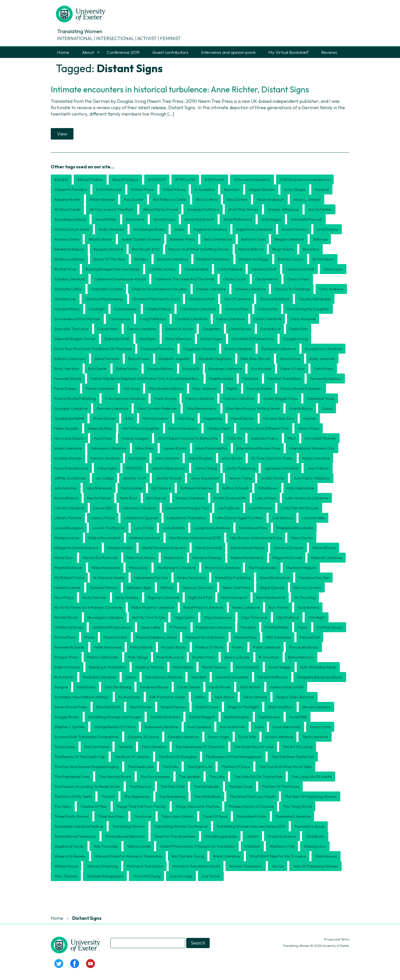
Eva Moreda (261, 369)
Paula (90, 637)
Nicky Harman (95, 597)
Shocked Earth (108, 707)
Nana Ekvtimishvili (275, 578)
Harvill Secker (243, 418)
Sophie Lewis (269, 717)
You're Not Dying (146, 876)
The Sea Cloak (241, 786)
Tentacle (125, 747)
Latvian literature (69, 508)
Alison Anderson (270, 199)
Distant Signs (211, 339)
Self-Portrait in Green (167, 697)
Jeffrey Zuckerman (70, 478)
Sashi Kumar (250, 687)
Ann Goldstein (320, 209)
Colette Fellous (159, 309)
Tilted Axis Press (111, 816)
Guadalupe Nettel (69, 418)
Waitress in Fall (282, 846)
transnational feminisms (75, 836)
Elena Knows (139, 359)
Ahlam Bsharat (102, 199)
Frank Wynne (165, 398)
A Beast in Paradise (71, 189)
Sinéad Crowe (207, 707)
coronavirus (120, 319)
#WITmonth (215, 179)
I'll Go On (234, 438)
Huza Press (103, 438)
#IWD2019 (157, 179)
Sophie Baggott (202, 717)
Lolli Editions (283, 518)
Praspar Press (66, 657)
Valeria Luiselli (139, 846)
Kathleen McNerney (197, 488)
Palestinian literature (214, 627)
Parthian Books (330, 627)
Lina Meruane (260, 508)
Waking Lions (315, 846)
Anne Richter (106, 219)
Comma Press (237, 309)
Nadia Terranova (191, 578)
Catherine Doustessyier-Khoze (120, 279)
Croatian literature (191, 319)
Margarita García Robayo (76, 548)
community (268, 309)
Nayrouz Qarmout (198, 587)
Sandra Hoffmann (273, 677)
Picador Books (174, 647)
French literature (199, 398)
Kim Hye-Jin (156, 498)
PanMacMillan (277, 627)
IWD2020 (134, 468)
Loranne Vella (313, 518)
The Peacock (140, 786)
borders (141, 259)
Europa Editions (160, 369)
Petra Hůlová (141, 647)
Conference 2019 (123, 52)
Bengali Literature (108, 249)
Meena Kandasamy (247, 558)
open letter (151, 627)
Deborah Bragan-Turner (75, 339)
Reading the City (149, 667)
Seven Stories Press (71, 707)
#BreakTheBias (90, 179)
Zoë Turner (211, 876)
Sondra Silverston (165, 717)
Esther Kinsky (127, 369)
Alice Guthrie (207, 199)
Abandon (232, 189)
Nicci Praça (64, 597)
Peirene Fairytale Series (205, 637)
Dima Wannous (178, 339)
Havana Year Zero (279, 418)
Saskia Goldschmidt (287, 687)
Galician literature (239, 398)
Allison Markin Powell (160, 209)
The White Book (207, 796)
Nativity (167, 587)
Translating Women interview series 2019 (251, 826)
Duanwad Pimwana (157, 349)
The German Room (115, 777)
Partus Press (65, 637)
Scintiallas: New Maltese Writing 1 (82, 697)
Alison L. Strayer (307, 199)
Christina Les (65, 299)
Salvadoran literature (164, 677)
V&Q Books (315, 836)
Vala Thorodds (105, 846)
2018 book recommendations (305, 179)
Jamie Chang (206, 468)
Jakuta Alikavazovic (169, 468)
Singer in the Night (243, 707)
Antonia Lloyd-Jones (72, 229)
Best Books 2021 (146, 249)
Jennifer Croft (134, 478)
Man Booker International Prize (256, 538)
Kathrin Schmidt (235, 488)
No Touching (305, 597)
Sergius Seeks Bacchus (295, 697)
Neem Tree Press (237, 587)
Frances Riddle (259, 388)
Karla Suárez (132, 488)
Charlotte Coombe (107, 289)
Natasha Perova (104, 587)
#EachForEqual (125, 179)
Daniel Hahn (108, 329)
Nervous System (307, 587)
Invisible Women (68, 458)
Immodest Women (320, 438)
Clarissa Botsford (274, 299)
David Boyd (270, 329)
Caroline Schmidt (300, 269)
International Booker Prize (258, 448)
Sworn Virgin (218, 737)
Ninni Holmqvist (234, 597)
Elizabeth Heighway (215, 359)
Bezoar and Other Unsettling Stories (199, 249)
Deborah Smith (117, 339)
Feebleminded (221, 379)
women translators (246, 866)
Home (63, 52)
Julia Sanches (66, 488)
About (88, 52)
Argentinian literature (254, 229)
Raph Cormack (67, 667)
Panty (303, 627)
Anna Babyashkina (70, 219)
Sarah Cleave (189, 687)
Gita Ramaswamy (202, 408)
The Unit (108, 796)
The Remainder (207, 786)
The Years (63, 806)
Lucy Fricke (144, 528)
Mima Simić (139, 568)
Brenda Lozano (291, 259)
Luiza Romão (174, 528)
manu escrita (302, 538)
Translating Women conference (181, 826)
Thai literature (154, 747)
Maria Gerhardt (208, 548)
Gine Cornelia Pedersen (157, 408)
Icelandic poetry (265, 438)
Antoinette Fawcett (306, 219)
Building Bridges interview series (112, 269)
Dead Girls (299, 329)
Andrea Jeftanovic (283, 209)
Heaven (310, 418)
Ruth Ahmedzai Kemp (318, 667)
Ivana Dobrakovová (71, 468)
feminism (250, 379)
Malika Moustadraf (104, 538)
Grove (327, 408)
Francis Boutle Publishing (75, 398)
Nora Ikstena (308, 607)
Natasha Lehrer (67, 587)
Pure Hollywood (170, 657)
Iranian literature (105, 458)
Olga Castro (184, 617)
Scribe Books (129, 697)
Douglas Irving (295, 339)
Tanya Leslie (65, 747)
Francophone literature (125, 398)
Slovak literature (316, 707)
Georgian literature (71, 408)
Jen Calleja (104, 478)
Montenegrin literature (176, 568)
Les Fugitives (229, 508)
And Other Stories (243, 209)
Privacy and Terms (337, 939)
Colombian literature (198, 309)
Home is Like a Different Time (264, 428)
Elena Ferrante (107, 359)
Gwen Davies (104, 418)
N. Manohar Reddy (109, 578)
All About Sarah (67, 209)
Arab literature (111, 229)
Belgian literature (289, 239)
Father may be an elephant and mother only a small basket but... (145, 379)
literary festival (68, 518)
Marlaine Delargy (207, 558)
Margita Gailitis (120, 548)
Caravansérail (197, 269)
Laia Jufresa (266, 498)
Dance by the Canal (71, 329)
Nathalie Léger (139, 587)
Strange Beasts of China (115, 727)
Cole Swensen (126, 309)
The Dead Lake (141, 767)
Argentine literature (210, 229)
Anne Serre (135, 219)
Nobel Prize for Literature (153, 607)
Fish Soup (132, 388)
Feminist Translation (284, 379)
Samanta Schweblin (232, 677)
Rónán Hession (215, 667)
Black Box (311, 249)
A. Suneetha (204, 189)
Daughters (211, 329)
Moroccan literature (222, 568)
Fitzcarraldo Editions (166, 388)
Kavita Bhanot (66, 498)
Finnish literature (100, 388)
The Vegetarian (137, 796)
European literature (225, 369)
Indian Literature (68, 448)
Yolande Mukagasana (105, 876)
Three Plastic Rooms (72, 816)
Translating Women (129, 826)
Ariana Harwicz (295, 229)
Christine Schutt (202, 299)
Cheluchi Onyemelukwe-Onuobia (159, 289)
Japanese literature (281, 468)
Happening (213, 418)
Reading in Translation (108, 667)
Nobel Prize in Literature (203, 607)
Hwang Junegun (135, 438)
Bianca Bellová (251, 249)
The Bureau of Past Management (234, 757)
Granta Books (301, 408)
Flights (232, 388)
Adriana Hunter (67, 199)
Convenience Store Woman (77, 319)
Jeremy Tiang (240, 478)
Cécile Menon (267, 279)
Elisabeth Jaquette (174, 359)
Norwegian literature (105, 617)
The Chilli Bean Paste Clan (293, 757)
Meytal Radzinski (68, 568)
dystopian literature (279, 349)
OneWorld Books (69, 627)
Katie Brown (268, 488)
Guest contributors (170, 52)
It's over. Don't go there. (272, 458)
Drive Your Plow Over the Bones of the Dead (93, 349)
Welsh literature (227, 856)
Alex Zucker (134, 199)
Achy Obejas (295, 189)
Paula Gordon (115, 637)
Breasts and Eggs (254, 259)
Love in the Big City (109, 528)
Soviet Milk (298, 717)
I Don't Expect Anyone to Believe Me (188, 438)
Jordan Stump (273, 478)
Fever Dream (65, 388)
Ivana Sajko (107, 468)
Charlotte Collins (68, 289)
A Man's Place (142, 189)
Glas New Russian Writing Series (253, 408)
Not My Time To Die (149, 617)
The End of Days (235, 767)
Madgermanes (67, 538)
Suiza (259, 727)
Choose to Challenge (292, 289)
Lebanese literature (139, 508)
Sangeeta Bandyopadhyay (320, 677)
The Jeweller (190, 777)
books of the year (109, 259)
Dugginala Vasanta (199, 349)
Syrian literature (279, 737)
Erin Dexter (98, 369)
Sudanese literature (161, 727)
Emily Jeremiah (322, 359)
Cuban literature (230, 319)
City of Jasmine (237, 299)
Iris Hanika (137, 458)
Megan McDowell (287, 558)
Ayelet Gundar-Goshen (141, 239)
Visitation (252, 846)
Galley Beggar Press (280, 398)
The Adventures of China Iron (200, 747)
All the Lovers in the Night (112, 209)
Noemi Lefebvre (246, 607)
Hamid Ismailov (156, 418)
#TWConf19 (185, 179)
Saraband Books (154, 687)
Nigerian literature (163, 597)
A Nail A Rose (174, 189)
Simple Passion (173, 707)
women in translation (145, 866)
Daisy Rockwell (303, 319)
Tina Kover (143, 816)
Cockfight (97, 309)
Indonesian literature (109, 448)
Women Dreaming (102, 866)
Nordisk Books (66, 617)
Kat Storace (161, 488)
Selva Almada (255, 697)
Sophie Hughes (237, 717)
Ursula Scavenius (282, 836)
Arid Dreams (328, 229)
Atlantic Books (100, 239)
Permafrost (310, 637)
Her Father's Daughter (141, 428)
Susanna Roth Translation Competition (86, 737)
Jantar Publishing (241, 468)
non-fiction (279, 607)
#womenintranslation (252, 179)
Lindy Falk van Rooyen (300, 508)
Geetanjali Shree (321, 398)
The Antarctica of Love (254, 747)
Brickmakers (323, 259)
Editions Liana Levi (70, 359)
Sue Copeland (199, 727)
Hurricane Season (69, 438)
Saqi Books (86, 687)
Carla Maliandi (230, 269)
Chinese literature (250, 289)
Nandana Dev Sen (314, 578)
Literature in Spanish (141, 518)
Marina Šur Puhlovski (100, 558)
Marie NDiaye (324, 548)
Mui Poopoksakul (263, 568)
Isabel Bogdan (200, 458)
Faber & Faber (293, 369)
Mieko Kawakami (106, 568)
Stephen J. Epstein (70, 727)
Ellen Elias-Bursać (256, 359)
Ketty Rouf (129, 498)
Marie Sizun (64, 558)
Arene (179, 229)
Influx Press (145, 448)
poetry (238, 647)
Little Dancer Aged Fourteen (239, 518)
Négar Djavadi (272, 587)
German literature (112, 408)
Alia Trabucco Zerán (170, 199)
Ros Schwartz (248, 667)
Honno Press (309, 428)
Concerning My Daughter (308, 309)
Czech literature (268, 319)
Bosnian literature (172, 259)
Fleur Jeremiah (205, 388)
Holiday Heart (219, 428)
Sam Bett (199, 677)
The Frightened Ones (72, 777)
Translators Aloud (309, 826)
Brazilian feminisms (213, 259)
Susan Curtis (320, 727)
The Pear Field (172, 786)
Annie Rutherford (238, 219)
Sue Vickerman (233, 727)
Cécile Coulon (235, 279)
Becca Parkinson (218, 239)
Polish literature (267, 647)
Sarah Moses (220, 687)
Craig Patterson (153, 319)
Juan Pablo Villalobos (312, 478)
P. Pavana (178, 627)
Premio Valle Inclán (103, 657)
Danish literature (142, 329)
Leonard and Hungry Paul (187, 508)
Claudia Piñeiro (67, 309)
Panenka (248, 627)
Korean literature (190, 498)
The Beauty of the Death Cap (80, 757)
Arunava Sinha (67, 239)
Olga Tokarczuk (254, 617)
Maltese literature (145, 538)
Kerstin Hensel (99, 498)
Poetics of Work (209, 647)
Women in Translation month (196, 866)
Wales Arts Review (70, 856)
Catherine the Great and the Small (184, 279)
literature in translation (187, 518)
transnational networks (125, 836)
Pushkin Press (204, 657)
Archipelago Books (149, 229)
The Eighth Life (200, 767)
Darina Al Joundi (179, 329)
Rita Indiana (183, 667)
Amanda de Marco (203, 209)
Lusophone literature (212, 528)
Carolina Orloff (264, 269)
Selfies (200, 697)
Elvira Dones (290, 359)
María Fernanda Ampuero (164, 548)
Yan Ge (278, 866)
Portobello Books (304, 647)
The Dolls (170, 767)
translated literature (293, 816)
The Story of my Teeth (73, 796)
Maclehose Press (253, 528)
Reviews (329, 52)
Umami (252, 836)
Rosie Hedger (280, 667)
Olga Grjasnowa (218, 617)
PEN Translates (278, 637)
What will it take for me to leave (278, 856)
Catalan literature (70, 279)
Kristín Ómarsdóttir (230, 498)
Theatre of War (94, 806)
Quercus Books (237, 657)
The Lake (217, 777)
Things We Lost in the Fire (197, 806)
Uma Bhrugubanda (221, 836)
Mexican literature (327, 558)
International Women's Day (312, 448)
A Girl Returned (109, 189)
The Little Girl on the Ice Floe (258, 777)
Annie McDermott (199, 219)
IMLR (292, 438)
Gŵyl (129, 418)
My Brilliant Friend (69, 578)
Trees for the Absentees (175, 836)
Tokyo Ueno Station (177, 816)
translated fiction (251, 816)
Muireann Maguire (301, 568)
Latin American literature (307, 498)
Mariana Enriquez (289, 548)
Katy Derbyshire (301, 488)
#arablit (61, 179)
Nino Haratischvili (271, 597)
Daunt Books (240, 329)
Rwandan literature (99, 677)
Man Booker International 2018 (195, 538)
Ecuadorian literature (323, 349)
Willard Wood (66, 866)
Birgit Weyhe (283, 249)
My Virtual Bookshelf (288, 52)
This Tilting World (297, 806)
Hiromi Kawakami (183, 428)
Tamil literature (315, 737)
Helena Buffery (100, 428)
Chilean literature (211, 289)
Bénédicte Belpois (69, 249)
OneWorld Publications (112, 627)
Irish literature (167, 458)
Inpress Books (175, 448)
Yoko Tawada (66, 876)
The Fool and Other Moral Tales (285, 767)
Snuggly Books (67, 717)
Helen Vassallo (66, 428)
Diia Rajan (148, 339)
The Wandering (172, 796)
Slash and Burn (280, 707)
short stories (141, 707)
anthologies (271, 219)
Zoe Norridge (181, 876)
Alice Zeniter (237, 199)
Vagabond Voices (69, 846)
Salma (131, 677)
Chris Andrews (331, 289)
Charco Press (298, 279)
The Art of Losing (298, 747)
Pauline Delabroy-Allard (157, 637)
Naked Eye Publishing (233, 578)
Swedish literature (183, 737)
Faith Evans (324, 369)
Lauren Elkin (103, 508)
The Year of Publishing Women (311, 796)
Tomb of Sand (215, 816)
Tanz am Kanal (97, 747)
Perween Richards (70, 647)
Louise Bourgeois (69, 528)
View (62, 134)
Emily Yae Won (67, 369)
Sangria (61, 687)
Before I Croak (253, 239)
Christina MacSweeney (104, 299)
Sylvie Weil (247, 737)
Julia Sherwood (99, 488)
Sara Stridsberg (118, 687)
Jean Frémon (318, 468)
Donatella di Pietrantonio (253, 339)
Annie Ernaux (164, 219)
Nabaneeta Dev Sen (151, 578)
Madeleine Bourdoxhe (295, 528)
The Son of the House (280, 786)
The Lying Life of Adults (311, 777)
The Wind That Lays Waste (253, 796)
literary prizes (103, 518)
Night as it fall (200, 597)
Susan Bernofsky (286, 727)
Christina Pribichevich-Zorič (156, 299)
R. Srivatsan (269, 657)
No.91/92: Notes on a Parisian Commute (88, 607)
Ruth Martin (64, 677)
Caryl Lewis (333, 269)
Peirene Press (245, 637)
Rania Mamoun (301, 657)
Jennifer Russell (168, 478)
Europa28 (191, 369)
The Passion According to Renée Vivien (87, 786)
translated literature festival (79, 826)
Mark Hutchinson (141, 558)
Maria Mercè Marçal (248, 548)
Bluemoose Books (69, 259)
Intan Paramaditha (211, 448)
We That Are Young (188, 856)
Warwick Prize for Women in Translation (128, 856)
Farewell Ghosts (68, 379)
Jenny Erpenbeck (205, 478)
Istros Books (232, 458)
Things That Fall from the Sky (141, 806)
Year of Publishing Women (315, 866)
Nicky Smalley (127, 597)
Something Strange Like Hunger (115, 717)
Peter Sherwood (108, 647)
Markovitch (174, 558)
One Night (317, 617)
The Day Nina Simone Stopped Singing (86, 767)
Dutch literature (238, 349)
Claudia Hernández (315, 299)
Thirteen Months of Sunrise (251, 806)
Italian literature (316, 458)
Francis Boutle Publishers (302, 388)
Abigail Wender (262, 189)
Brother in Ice (65, 269)
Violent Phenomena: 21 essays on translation (197, 846)
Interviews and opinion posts (228, 52)
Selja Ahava (224, 697)
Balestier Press (182, 239)
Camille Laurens (162, 269)
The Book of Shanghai (178, 757)
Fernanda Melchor (326, 379)
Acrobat (322, 189)
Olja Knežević (288, 617)
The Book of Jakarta (132, 757)
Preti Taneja (138, 657)
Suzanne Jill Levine (143, 737)
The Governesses (155, 777)
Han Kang (186, 418)
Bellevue (320, 239)
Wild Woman (326, 856)
